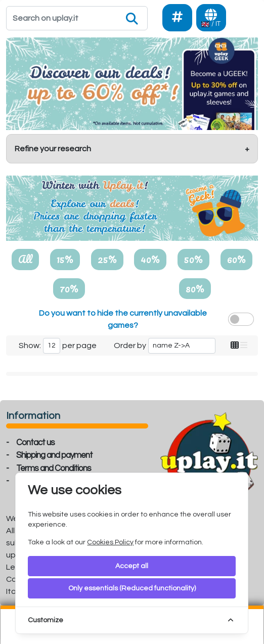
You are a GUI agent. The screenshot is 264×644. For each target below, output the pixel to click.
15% (65, 259)
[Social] (177, 18)
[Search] (77, 18)
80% (195, 288)
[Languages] (211, 18)
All (25, 259)
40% (150, 259)
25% (107, 259)
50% (193, 259)
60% (236, 259)
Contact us (35, 443)
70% (69, 288)
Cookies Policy (110, 542)
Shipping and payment (54, 455)
